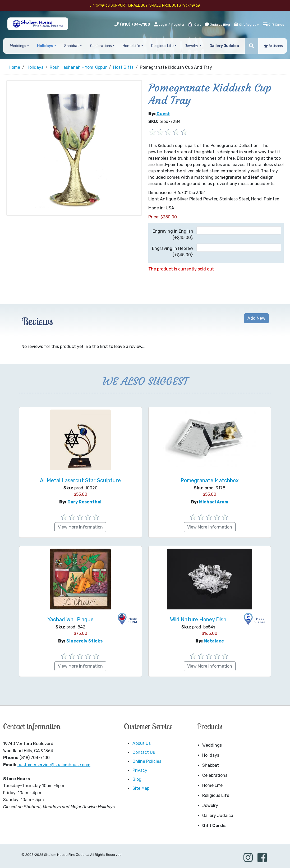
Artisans (273, 46)
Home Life (212, 785)
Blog (137, 779)
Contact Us (144, 752)
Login (161, 24)
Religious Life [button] (162, 46)
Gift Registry (246, 24)
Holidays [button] (45, 46)
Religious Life (216, 795)
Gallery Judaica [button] (224, 46)
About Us (142, 743)
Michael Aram (214, 502)
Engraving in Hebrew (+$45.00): (173, 252)
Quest (163, 114)
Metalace (214, 641)
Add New (256, 318)
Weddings (212, 745)
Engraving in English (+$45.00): (173, 234)
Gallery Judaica (218, 816)
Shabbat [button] (72, 46)
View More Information (80, 527)
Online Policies (147, 761)
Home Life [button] (131, 46)
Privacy (140, 770)
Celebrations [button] (101, 46)
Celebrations (215, 775)
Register (178, 25)
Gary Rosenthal (84, 502)
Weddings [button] (18, 46)
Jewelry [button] (191, 46)
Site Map (141, 788)
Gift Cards (273, 24)
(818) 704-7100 (135, 24)
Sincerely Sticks (84, 641)
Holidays (211, 755)
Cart (194, 25)
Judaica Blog (217, 24)
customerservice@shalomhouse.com (54, 765)
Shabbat (211, 765)
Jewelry (210, 805)
